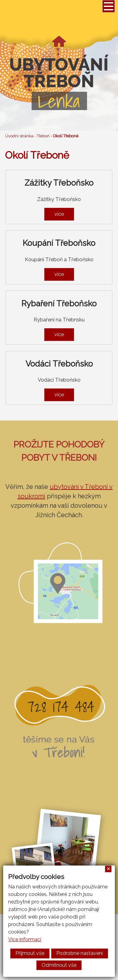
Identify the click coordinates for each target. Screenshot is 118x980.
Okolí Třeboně (66, 136)
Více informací (25, 939)
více (59, 214)
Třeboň (43, 136)
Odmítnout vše (59, 965)
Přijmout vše (30, 953)
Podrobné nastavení (80, 953)
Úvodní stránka (19, 136)
